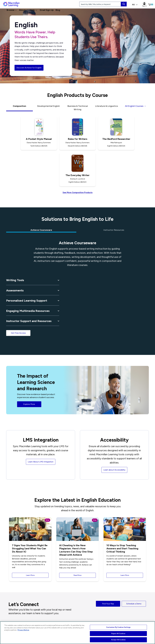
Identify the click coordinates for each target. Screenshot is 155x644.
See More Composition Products (78, 192)
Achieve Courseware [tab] (41, 230)
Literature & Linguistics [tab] (107, 106)
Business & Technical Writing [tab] (78, 108)
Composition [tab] (19, 106)
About (23, 10)
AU (135, 5)
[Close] (151, 633)
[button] (148, 4)
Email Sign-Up (47, 10)
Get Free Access (18, 333)
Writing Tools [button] (15, 280)
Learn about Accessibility (114, 470)
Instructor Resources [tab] (114, 230)
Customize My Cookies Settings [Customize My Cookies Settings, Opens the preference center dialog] (118, 627)
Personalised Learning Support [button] (27, 301)
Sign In (144, 4)
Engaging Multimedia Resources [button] (28, 311)
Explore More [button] (29, 404)
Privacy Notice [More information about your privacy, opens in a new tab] (23, 630)
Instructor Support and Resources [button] (29, 321)
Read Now (78, 575)
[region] (77, 633)
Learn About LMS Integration (41, 462)
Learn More (30, 575)
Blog (58, 10)
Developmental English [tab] (48, 106)
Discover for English (29, 68)
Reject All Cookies (118, 634)
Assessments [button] (15, 290)
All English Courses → (136, 106)
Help (34, 10)
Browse (12, 10)
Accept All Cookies (118, 640)
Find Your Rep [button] (108, 604)
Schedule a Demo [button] (134, 604)
